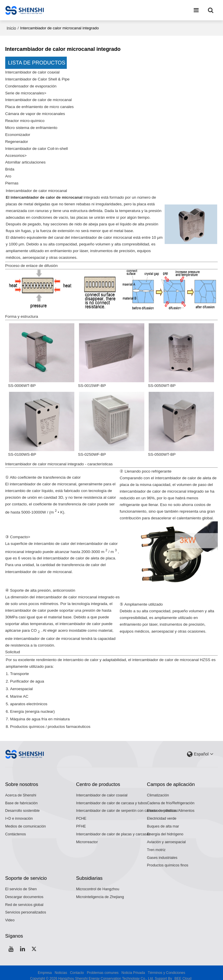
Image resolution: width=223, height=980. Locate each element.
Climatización (158, 789)
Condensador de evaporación (31, 86)
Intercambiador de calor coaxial (33, 72)
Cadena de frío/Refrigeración (171, 797)
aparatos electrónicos (29, 699)
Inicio (11, 28)
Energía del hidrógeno (165, 828)
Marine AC (19, 692)
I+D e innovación (19, 812)
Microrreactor (87, 836)
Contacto (77, 967)
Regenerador (17, 139)
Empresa (45, 967)
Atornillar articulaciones (26, 159)
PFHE (81, 820)
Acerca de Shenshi (21, 789)
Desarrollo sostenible (23, 804)
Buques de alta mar (163, 820)
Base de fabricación (21, 797)
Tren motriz (156, 844)
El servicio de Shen (21, 883)
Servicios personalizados (26, 906)
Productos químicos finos (168, 859)
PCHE (81, 812)
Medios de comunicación (26, 820)
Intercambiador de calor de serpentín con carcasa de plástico (126, 804)
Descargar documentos (24, 891)
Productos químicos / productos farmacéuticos (50, 721)
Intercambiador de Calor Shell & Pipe (37, 79)
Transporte (20, 670)
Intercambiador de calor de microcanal (39, 99)
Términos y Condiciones (167, 967)
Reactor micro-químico (25, 119)
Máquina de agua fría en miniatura (40, 714)
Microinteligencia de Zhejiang (100, 891)
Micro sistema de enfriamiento (31, 126)
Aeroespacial (21, 684)
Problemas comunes (103, 967)
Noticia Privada (133, 967)
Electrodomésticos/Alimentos (171, 804)
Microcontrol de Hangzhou (98, 883)
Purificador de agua (27, 677)
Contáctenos (16, 828)
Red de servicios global (24, 899)
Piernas (12, 179)
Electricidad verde (162, 812)
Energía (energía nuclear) (33, 706)
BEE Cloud (183, 973)
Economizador (18, 133)
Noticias (61, 967)
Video (10, 914)
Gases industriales (162, 851)
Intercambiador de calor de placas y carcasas (113, 828)
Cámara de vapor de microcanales (35, 112)
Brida (10, 166)
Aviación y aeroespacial (166, 836)
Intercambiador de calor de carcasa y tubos (112, 797)
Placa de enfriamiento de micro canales (40, 106)
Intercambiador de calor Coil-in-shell (37, 146)
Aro (8, 173)
